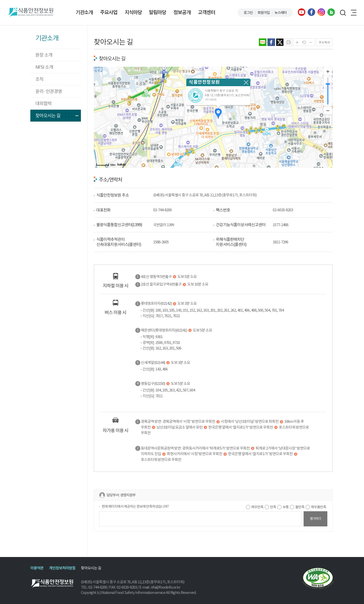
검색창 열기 (343, 13)
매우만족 (257, 507)
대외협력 (43, 103)
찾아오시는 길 (48, 116)
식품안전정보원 (30, 13)
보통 (286, 507)
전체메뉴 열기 (354, 13)
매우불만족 (318, 507)
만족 (273, 507)
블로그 (331, 12)
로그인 (248, 13)
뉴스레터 (281, 13)
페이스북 (311, 12)
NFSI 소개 (44, 67)
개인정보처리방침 (62, 568)
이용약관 (37, 568)
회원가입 (264, 13)
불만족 (300, 507)
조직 (39, 79)
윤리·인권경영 (49, 91)
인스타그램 (321, 12)
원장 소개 (44, 55)
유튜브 (302, 12)
